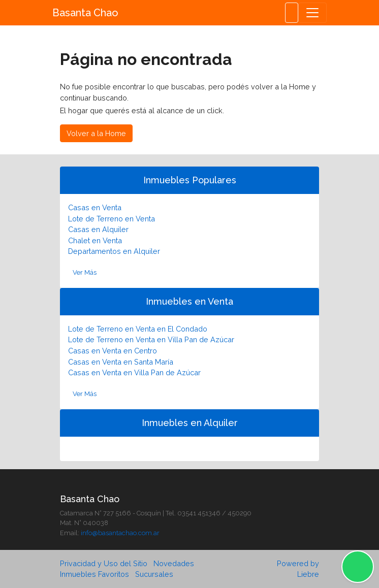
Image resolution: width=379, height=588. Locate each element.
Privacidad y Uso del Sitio (104, 563)
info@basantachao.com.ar (120, 533)
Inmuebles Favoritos (94, 574)
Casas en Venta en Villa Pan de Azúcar (134, 372)
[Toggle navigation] (312, 13)
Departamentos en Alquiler (114, 251)
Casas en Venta (95, 207)
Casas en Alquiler (98, 229)
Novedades (174, 563)
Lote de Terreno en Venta (112, 219)
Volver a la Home (96, 133)
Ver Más (85, 272)
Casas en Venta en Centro (113, 351)
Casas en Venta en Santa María (121, 362)
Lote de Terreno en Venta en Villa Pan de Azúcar (151, 339)
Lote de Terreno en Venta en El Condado (138, 329)
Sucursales (154, 574)
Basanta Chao (85, 13)
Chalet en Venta (95, 240)
